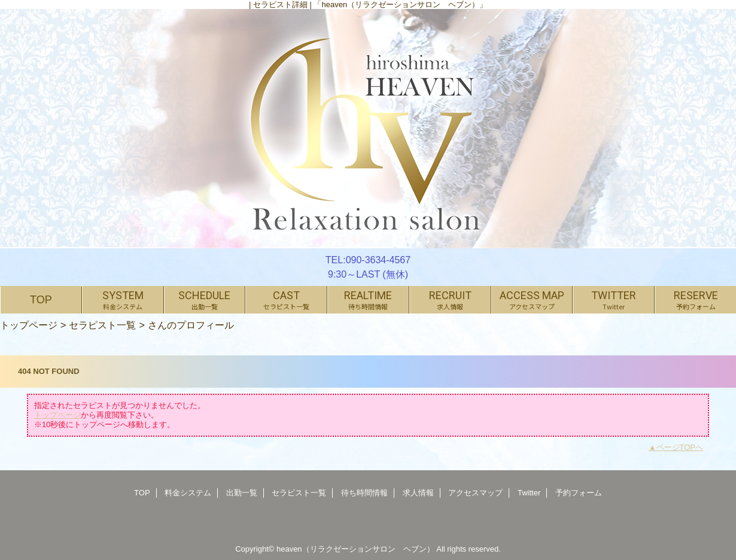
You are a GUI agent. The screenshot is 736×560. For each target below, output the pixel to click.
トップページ (29, 325)
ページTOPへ (680, 447)
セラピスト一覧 (102, 325)
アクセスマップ (475, 493)
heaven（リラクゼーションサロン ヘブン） (355, 549)
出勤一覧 (242, 493)
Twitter (529, 493)
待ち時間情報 (364, 493)
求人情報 (418, 493)
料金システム (188, 493)
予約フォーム (579, 493)
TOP (41, 300)
